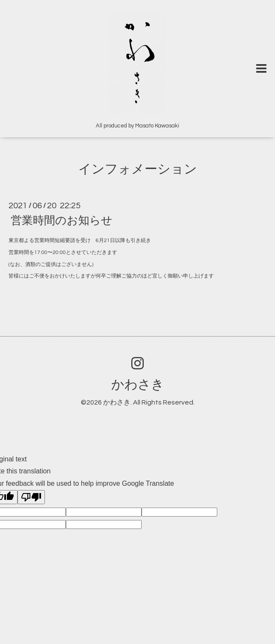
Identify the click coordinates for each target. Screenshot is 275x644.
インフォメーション (138, 169)
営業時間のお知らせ (62, 221)
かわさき (138, 385)
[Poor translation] (31, 497)
